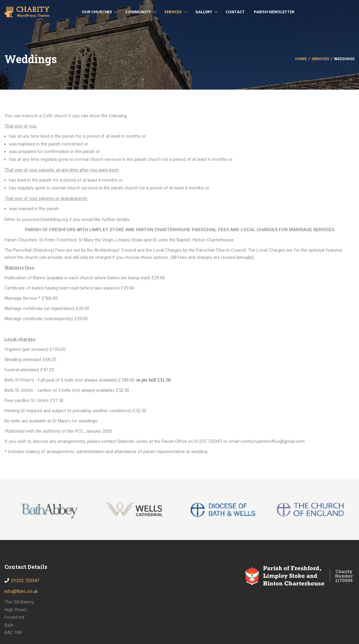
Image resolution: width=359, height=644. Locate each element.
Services (320, 59)
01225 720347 (24, 581)
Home (301, 59)
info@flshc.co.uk (21, 591)
